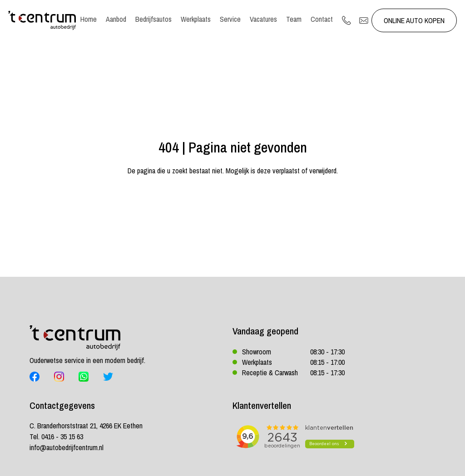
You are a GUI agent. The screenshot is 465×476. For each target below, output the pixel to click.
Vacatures (263, 19)
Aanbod (116, 19)
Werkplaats (196, 19)
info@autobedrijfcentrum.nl (67, 447)
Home (89, 19)
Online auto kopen (414, 20)
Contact (322, 19)
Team (294, 19)
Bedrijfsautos (153, 19)
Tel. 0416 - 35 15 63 (56, 437)
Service (230, 19)
